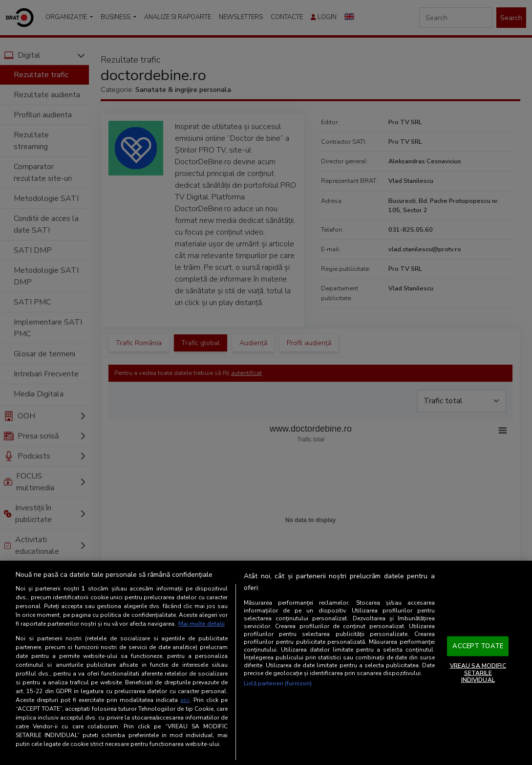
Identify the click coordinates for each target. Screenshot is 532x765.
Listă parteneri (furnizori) (278, 683)
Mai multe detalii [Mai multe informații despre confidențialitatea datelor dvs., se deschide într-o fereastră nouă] (202, 624)
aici (185, 700)
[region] (266, 663)
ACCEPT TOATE (478, 646)
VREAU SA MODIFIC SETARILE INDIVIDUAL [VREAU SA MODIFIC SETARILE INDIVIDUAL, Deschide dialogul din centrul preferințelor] (478, 673)
